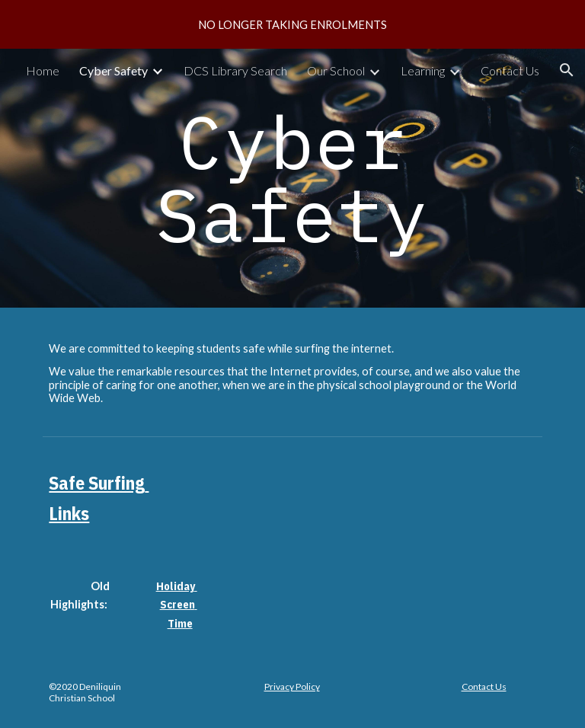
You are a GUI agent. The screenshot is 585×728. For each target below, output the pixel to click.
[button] (567, 70)
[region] (292, 24)
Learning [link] (423, 70)
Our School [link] (336, 70)
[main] (292, 178)
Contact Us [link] (510, 70)
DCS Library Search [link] (235, 70)
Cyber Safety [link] (113, 70)
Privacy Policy (292, 686)
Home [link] (43, 70)
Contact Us (484, 686)
